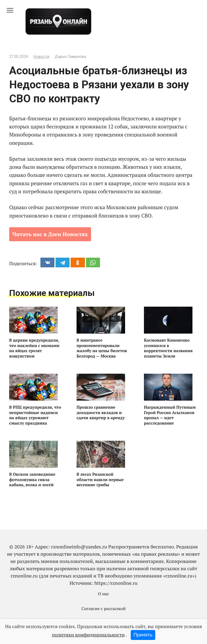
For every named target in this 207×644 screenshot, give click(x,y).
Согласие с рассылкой (103, 608)
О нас (103, 594)
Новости (41, 57)
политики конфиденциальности (88, 635)
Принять (143, 635)
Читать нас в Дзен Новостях (50, 234)
